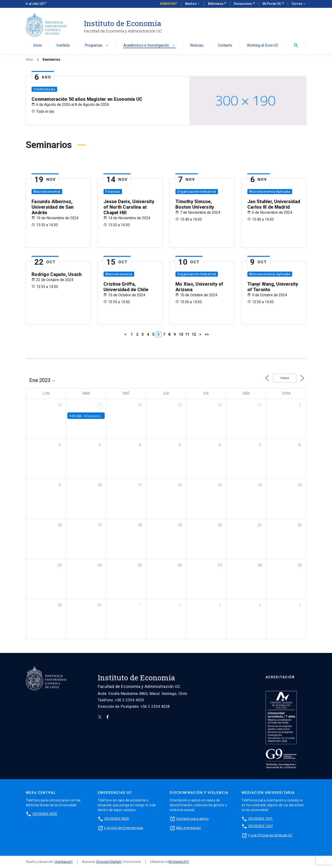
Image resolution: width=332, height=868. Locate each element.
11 (187, 334)
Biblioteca (216, 4)
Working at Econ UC (263, 46)
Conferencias (44, 89)
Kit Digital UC (178, 862)
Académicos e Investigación (149, 46)
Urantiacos (62, 862)
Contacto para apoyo (193, 819)
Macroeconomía (47, 192)
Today (285, 378)
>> (207, 334)
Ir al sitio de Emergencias (124, 828)
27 (100, 405)
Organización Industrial (197, 192)
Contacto (225, 46)
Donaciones (243, 4)
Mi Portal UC (272, 4)
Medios (193, 4)
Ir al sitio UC (35, 4)
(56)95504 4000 (45, 814)
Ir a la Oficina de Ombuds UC (270, 835)
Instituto (63, 46)
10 (181, 334)
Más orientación (189, 828)
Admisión (167, 4)
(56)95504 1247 (261, 826)
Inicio (38, 46)
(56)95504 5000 (117, 819)
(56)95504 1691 (261, 819)
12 (194, 334)
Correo (299, 4)
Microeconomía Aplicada (270, 192)
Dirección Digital (108, 862)
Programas (97, 46)
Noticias (197, 46)
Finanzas (113, 192)
